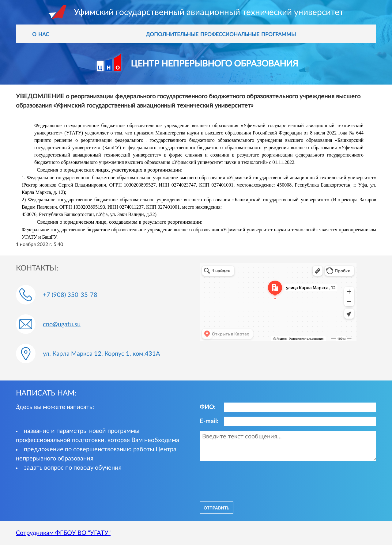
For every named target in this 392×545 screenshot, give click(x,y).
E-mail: (209, 421)
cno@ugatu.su (62, 324)
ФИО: (208, 407)
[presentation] (246, 480)
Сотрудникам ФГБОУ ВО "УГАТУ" (63, 533)
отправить (217, 508)
